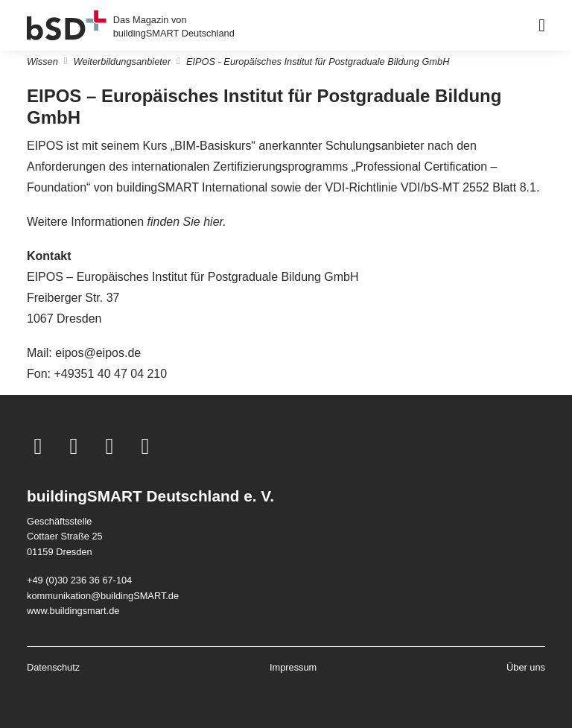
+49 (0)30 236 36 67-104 (79, 580)
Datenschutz (53, 667)
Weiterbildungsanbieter (123, 61)
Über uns (526, 667)
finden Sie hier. (187, 222)
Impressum (293, 667)
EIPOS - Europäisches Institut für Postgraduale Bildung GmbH (318, 61)
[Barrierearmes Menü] (542, 25)
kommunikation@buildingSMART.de (103, 596)
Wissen (42, 61)
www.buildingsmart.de (73, 611)
